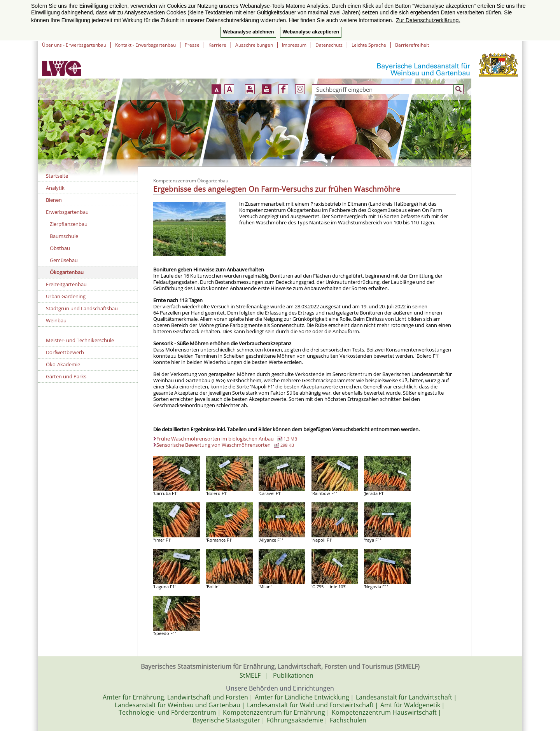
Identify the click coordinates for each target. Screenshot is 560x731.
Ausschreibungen (254, 45)
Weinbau (56, 320)
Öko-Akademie (63, 364)
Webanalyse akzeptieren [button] (311, 32)
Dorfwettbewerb (65, 352)
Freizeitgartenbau (66, 284)
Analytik (55, 188)
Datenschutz (329, 45)
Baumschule (64, 236)
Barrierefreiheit (412, 45)
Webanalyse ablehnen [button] (248, 32)
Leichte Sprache (369, 45)
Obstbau (60, 248)
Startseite (57, 176)
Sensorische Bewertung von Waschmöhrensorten (225, 445)
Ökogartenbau (67, 272)
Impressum (294, 45)
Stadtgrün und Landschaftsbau (82, 308)
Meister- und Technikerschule (80, 340)
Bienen (54, 200)
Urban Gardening (66, 296)
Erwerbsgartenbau (67, 212)
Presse (192, 45)
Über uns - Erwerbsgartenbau (74, 45)
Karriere (217, 45)
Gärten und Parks (66, 376)
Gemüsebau (64, 260)
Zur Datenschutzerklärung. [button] (428, 20)
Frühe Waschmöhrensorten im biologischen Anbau (227, 439)
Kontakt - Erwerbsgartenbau (145, 45)
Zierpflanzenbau (69, 224)
